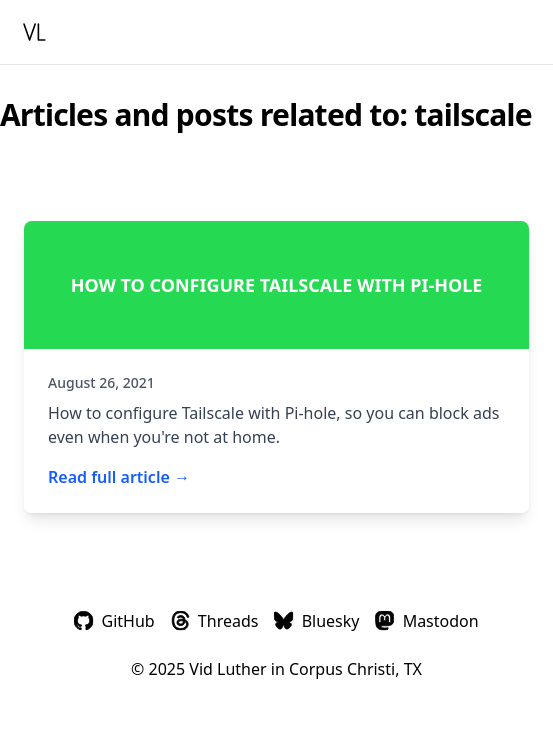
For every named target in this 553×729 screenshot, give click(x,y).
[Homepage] (38, 32)
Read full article (119, 477)
